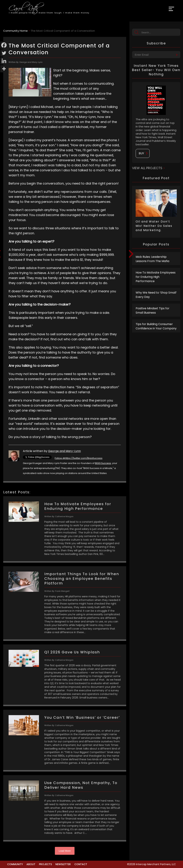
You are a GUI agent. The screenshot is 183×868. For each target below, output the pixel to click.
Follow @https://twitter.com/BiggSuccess (79, 458)
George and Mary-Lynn (64, 451)
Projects (45, 864)
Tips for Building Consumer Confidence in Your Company (156, 326)
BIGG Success (103, 463)
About (31, 864)
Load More (65, 851)
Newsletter (63, 864)
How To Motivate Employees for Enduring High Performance (156, 277)
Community (15, 864)
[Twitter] (4, 53)
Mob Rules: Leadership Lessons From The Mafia (152, 259)
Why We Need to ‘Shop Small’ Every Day (156, 295)
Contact (81, 864)
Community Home (15, 31)
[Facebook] (4, 45)
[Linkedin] (4, 61)
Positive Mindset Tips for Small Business (153, 310)
